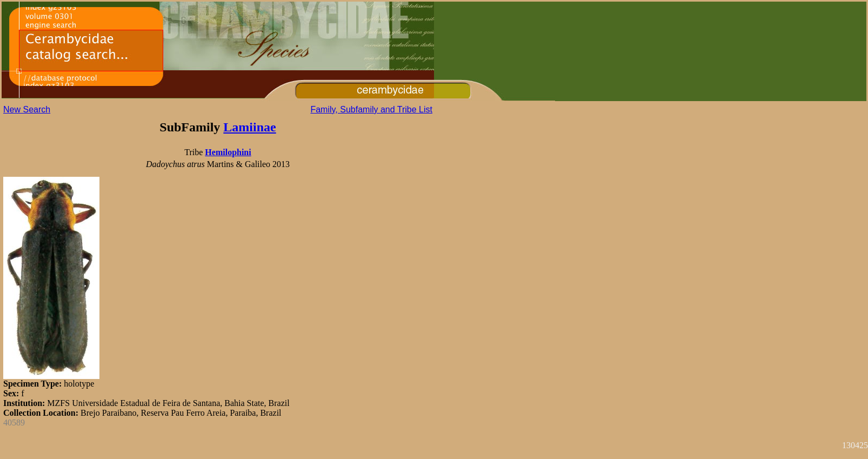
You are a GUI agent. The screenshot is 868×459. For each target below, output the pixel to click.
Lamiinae (249, 127)
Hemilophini (228, 152)
